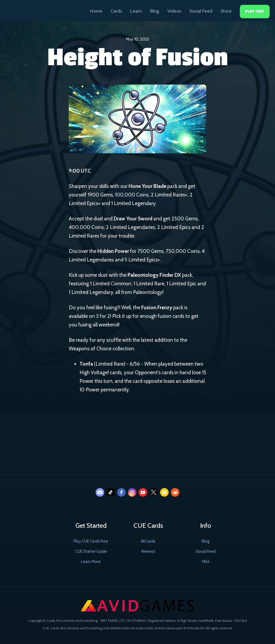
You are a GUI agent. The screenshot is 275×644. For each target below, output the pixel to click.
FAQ (206, 562)
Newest (148, 551)
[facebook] (121, 492)
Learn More (91, 562)
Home (96, 11)
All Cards (148, 541)
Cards (116, 11)
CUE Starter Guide (91, 551)
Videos (174, 11)
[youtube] (143, 492)
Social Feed (201, 11)
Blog (155, 11)
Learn (136, 11)
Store (226, 11)
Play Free (255, 11)
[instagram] (132, 492)
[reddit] (175, 492)
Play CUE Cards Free (91, 541)
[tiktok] (111, 492)
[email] (164, 492)
